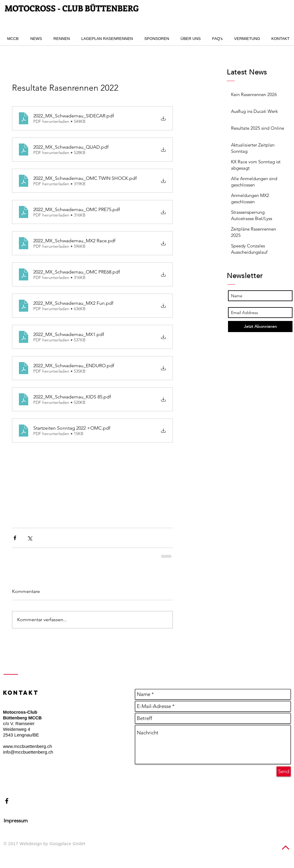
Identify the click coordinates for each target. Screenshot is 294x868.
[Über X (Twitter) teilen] (30, 538)
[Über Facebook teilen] (15, 538)
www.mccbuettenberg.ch (27, 746)
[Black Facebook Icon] (7, 801)
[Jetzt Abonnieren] (260, 327)
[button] (60, 39)
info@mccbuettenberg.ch (28, 752)
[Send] (284, 771)
